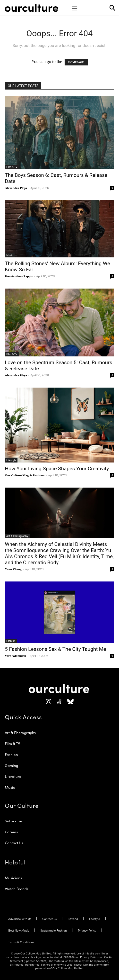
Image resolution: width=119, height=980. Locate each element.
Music (10, 255)
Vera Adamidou (15, 656)
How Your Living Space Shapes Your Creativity (57, 469)
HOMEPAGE (76, 62)
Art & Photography (17, 536)
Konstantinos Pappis (19, 276)
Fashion (11, 641)
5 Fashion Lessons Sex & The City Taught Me (55, 649)
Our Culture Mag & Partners (25, 475)
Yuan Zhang (13, 569)
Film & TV (12, 167)
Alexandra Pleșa (16, 188)
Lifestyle (11, 460)
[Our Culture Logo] (32, 8)
